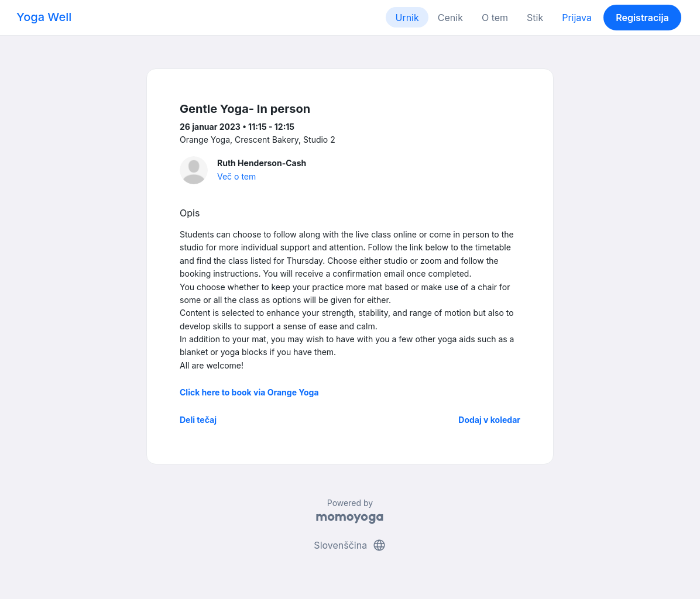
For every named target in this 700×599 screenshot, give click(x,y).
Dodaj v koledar (489, 420)
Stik (535, 18)
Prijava (577, 18)
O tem (495, 18)
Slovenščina (350, 545)
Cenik (450, 18)
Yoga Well (44, 17)
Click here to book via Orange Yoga (249, 392)
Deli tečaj (198, 420)
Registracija (642, 18)
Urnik (407, 18)
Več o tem (236, 176)
